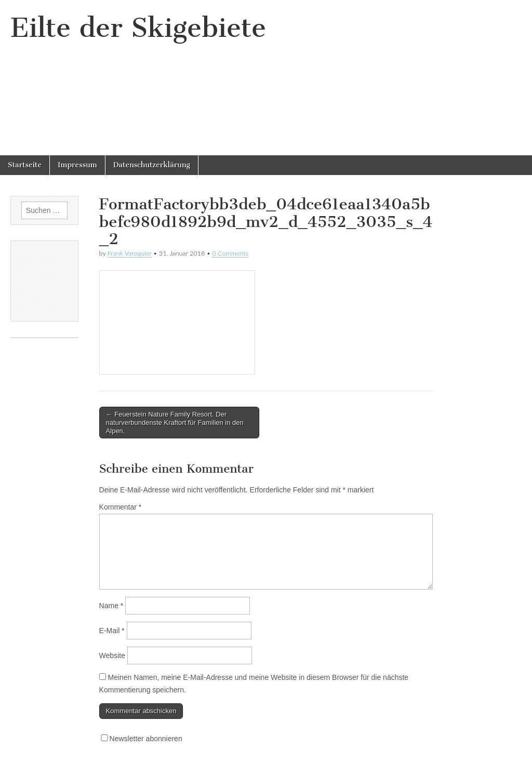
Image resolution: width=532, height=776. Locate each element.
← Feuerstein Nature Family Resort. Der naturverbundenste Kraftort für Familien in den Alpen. (175, 422)
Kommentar (121, 507)
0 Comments (230, 253)
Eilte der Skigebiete (138, 28)
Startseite (25, 165)
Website (112, 655)
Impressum (77, 165)
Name (111, 606)
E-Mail (112, 631)
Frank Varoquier (130, 253)
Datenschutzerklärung (152, 165)
